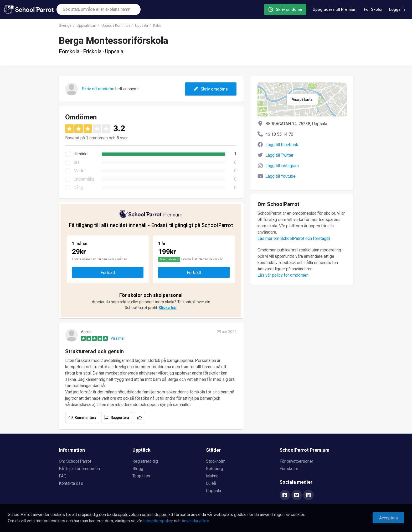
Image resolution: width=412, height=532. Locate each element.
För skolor (289, 469)
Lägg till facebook (282, 145)
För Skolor (373, 9)
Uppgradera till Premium (335, 9)
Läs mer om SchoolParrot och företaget (294, 239)
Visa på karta (302, 100)
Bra (77, 162)
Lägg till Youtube (280, 176)
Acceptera (388, 518)
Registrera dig (145, 461)
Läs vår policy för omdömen (283, 275)
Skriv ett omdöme (98, 89)
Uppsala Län (86, 26)
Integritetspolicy (158, 521)
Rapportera (120, 418)
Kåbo (157, 26)
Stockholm (216, 461)
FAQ (63, 476)
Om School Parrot (75, 461)
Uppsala (141, 26)
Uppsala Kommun (116, 26)
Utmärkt (81, 154)
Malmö (212, 476)
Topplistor (141, 476)
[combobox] (99, 9)
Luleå (211, 483)
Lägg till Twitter (279, 155)
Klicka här (168, 308)
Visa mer (118, 338)
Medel (79, 171)
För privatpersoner (296, 461)
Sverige (65, 26)
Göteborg (215, 469)
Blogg (138, 469)
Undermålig (84, 179)
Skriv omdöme (289, 9)
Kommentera (86, 418)
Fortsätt (108, 273)
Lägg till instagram (282, 166)
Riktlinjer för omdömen (79, 469)
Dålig (78, 188)
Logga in (397, 9)
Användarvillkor (195, 521)
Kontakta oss (71, 483)
